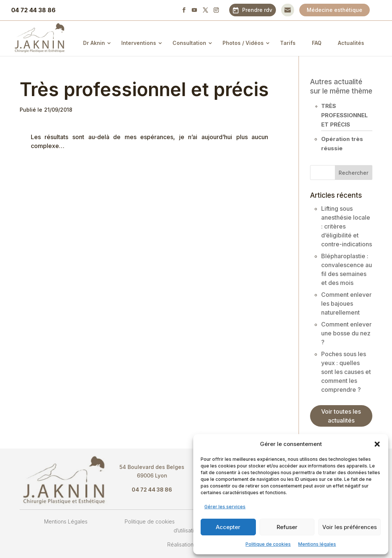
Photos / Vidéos (243, 43)
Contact (288, 10)
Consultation (189, 43)
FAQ (317, 43)
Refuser (287, 527)
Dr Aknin (94, 43)
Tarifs (288, 43)
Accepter (228, 527)
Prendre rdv (257, 10)
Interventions (139, 43)
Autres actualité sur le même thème (341, 86)
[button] (377, 444)
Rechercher (353, 173)
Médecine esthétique (335, 10)
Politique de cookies (268, 544)
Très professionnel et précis (345, 115)
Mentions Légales (66, 521)
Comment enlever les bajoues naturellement (346, 303)
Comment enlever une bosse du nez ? (346, 333)
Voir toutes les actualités (341, 416)
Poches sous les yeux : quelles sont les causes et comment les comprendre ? (346, 372)
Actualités (351, 43)
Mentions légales (317, 544)
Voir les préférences (350, 527)
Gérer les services (225, 507)
